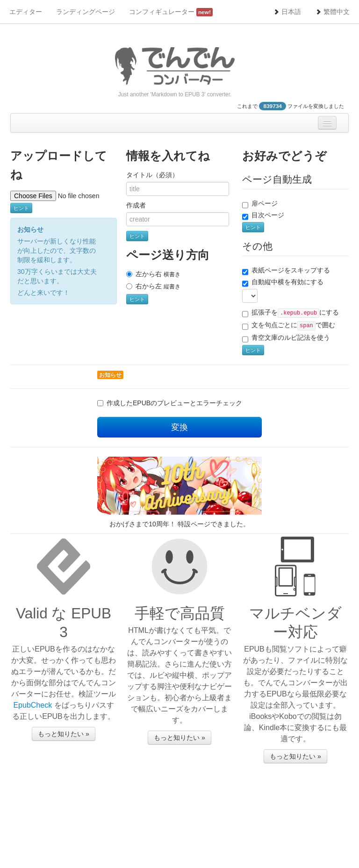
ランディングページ (86, 12)
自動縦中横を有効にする (283, 282)
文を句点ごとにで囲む (289, 326)
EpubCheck (32, 705)
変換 (179, 427)
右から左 (153, 286)
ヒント (21, 208)
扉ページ (260, 204)
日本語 (287, 12)
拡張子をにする (291, 313)
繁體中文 (332, 12)
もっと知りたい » (64, 734)
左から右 (153, 274)
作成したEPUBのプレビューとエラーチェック (174, 403)
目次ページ (263, 215)
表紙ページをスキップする (286, 271)
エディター (26, 12)
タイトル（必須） (152, 175)
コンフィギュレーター (171, 12)
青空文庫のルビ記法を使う (286, 338)
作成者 (136, 205)
